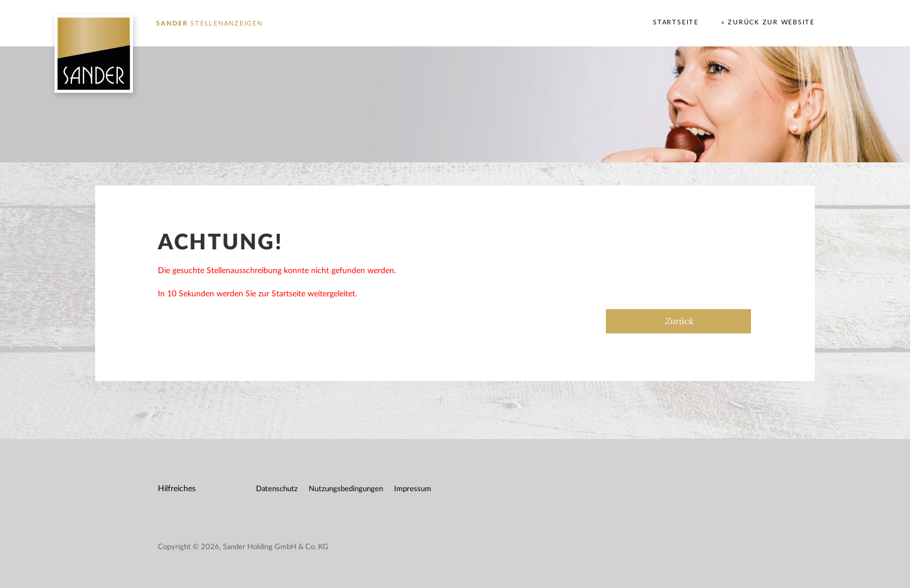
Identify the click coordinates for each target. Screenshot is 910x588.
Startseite (676, 22)
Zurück (679, 321)
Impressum (413, 489)
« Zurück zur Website (768, 22)
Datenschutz (277, 489)
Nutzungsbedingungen (346, 489)
